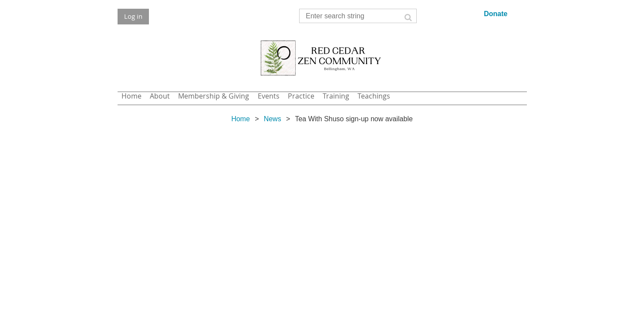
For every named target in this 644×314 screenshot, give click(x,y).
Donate (496, 14)
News (273, 119)
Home (241, 119)
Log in (133, 16)
